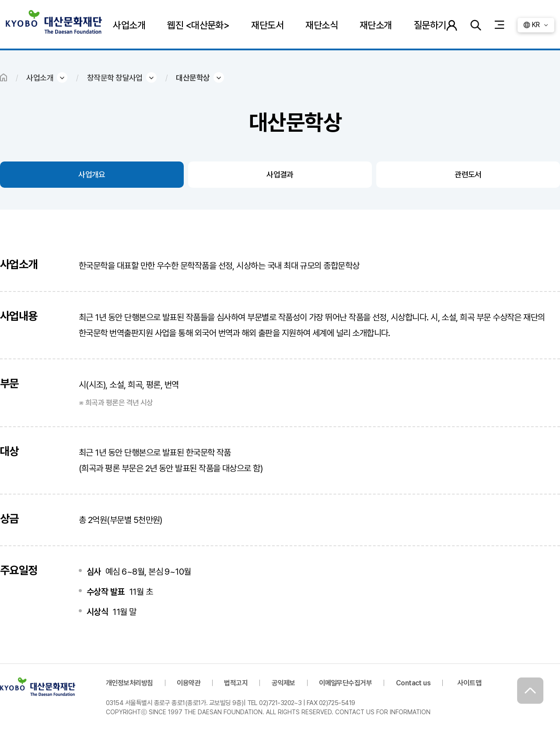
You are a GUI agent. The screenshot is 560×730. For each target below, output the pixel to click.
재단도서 (267, 25)
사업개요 (92, 174)
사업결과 (280, 174)
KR (536, 25)
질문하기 (430, 25)
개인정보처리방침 (129, 683)
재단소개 (376, 25)
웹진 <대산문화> (198, 25)
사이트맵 (469, 683)
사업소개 (129, 25)
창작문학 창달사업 (115, 78)
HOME (3, 77)
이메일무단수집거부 (345, 683)
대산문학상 (193, 78)
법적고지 (236, 683)
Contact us (413, 683)
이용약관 (189, 683)
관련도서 (468, 174)
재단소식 (322, 25)
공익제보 (283, 683)
